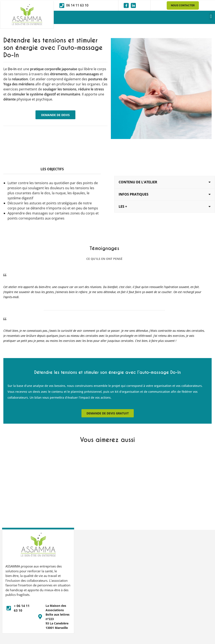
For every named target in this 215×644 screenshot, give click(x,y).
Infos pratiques (134, 194)
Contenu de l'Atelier (138, 182)
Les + (123, 206)
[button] (211, 16)
